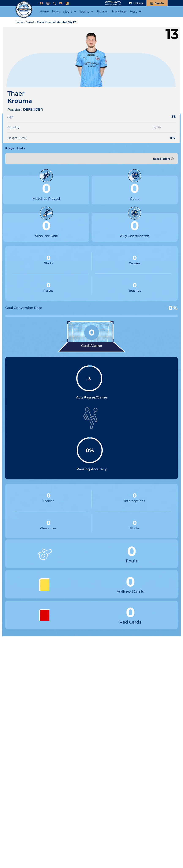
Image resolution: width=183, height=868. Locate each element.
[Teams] (86, 12)
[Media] (70, 12)
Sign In (159, 3)
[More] (135, 12)
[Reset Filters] (163, 159)
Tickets (138, 3)
